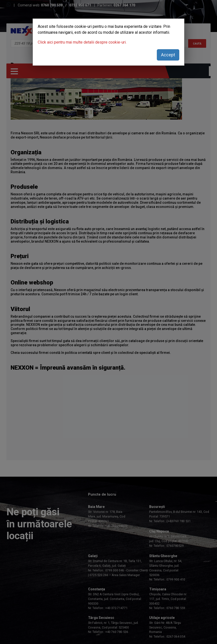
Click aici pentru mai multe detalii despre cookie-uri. (82, 42)
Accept (168, 55)
